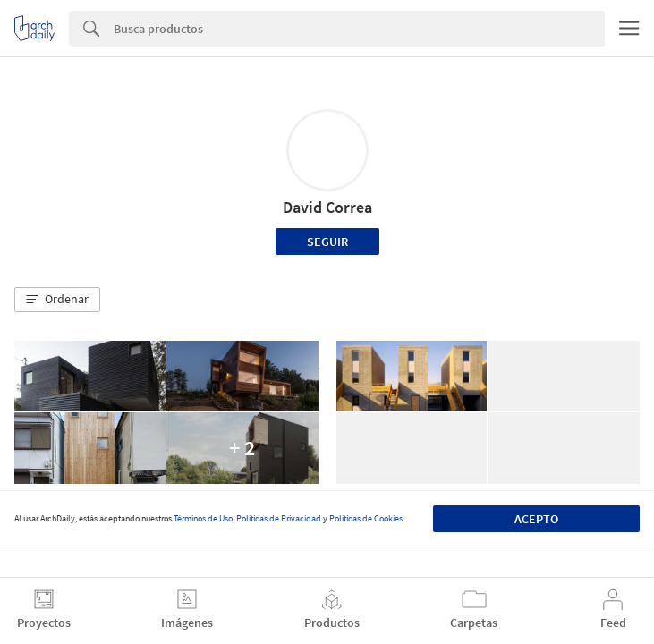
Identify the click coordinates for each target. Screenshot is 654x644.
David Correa (327, 207)
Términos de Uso (203, 518)
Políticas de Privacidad (279, 518)
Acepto (536, 519)
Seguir (327, 241)
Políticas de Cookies (366, 518)
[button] (57, 300)
